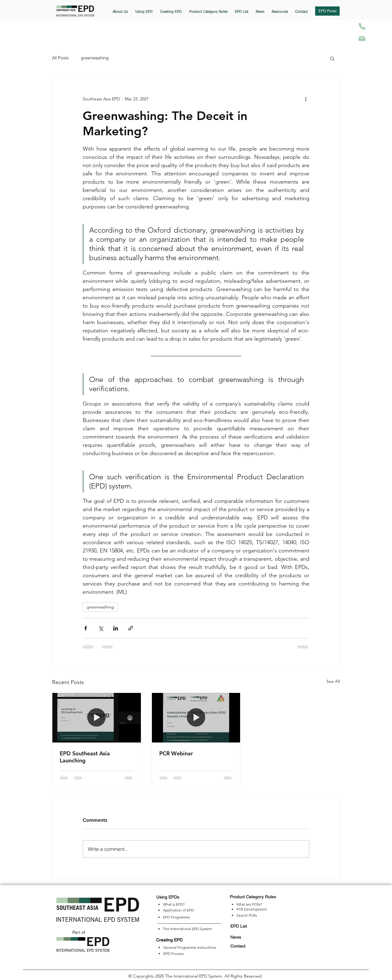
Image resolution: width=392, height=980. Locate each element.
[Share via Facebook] (86, 628)
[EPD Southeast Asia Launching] (97, 718)
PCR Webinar (176, 753)
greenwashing (95, 58)
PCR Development (252, 909)
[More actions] (306, 99)
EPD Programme (176, 917)
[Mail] (362, 39)
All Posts (60, 58)
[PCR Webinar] (196, 718)
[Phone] (362, 26)
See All (333, 681)
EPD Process (173, 954)
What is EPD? (174, 904)
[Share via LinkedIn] (116, 628)
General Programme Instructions (190, 947)
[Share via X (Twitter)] (101, 628)
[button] (144, 9)
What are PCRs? (249, 904)
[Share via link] (131, 628)
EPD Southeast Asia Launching (85, 757)
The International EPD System (187, 929)
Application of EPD (178, 910)
